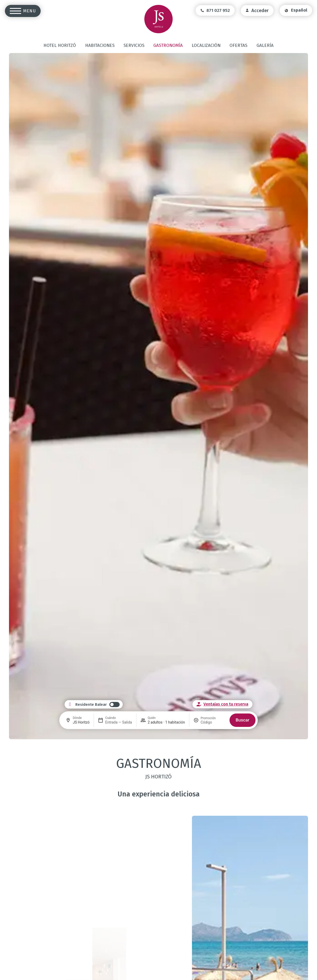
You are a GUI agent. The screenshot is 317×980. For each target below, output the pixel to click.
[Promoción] (213, 722)
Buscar (243, 720)
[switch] (98, 705)
